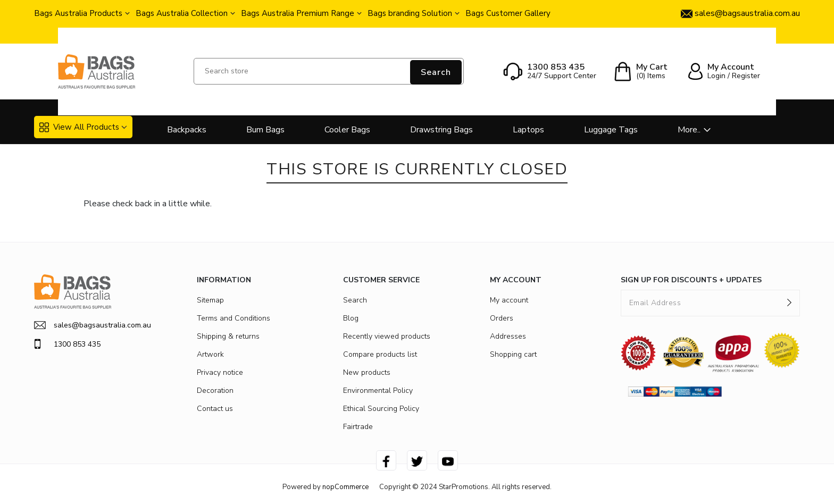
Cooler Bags (347, 130)
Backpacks (187, 130)
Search (436, 72)
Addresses (508, 336)
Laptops (528, 130)
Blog (351, 318)
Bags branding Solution (410, 13)
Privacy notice (220, 372)
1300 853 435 (67, 344)
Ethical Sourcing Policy (381, 409)
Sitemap (210, 300)
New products (367, 372)
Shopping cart (513, 354)
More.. (689, 130)
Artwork (210, 354)
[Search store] (329, 71)
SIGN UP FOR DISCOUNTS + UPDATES (691, 280)
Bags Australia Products (78, 13)
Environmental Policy (378, 390)
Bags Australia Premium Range (298, 13)
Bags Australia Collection (182, 13)
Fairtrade (358, 427)
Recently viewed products (387, 336)
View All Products (79, 127)
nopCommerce (345, 487)
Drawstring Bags (441, 130)
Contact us (215, 409)
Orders (502, 318)
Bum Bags (265, 130)
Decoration (215, 390)
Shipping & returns (228, 336)
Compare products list (380, 354)
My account (509, 300)
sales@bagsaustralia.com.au (93, 325)
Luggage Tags (611, 130)
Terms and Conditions (233, 318)
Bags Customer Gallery (508, 13)
